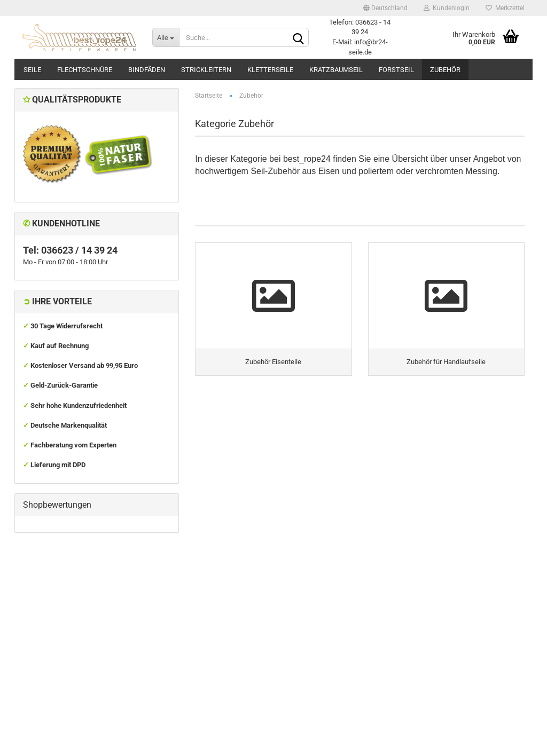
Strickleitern (206, 70)
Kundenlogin (447, 8)
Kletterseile (270, 70)
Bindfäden (147, 70)
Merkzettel (505, 8)
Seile (32, 70)
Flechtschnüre (85, 70)
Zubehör (445, 70)
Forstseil (396, 70)
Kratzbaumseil (336, 70)
